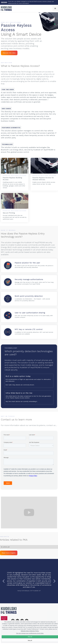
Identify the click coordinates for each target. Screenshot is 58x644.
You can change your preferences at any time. (30, 633)
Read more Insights (9, 553)
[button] (55, 9)
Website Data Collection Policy (30, 631)
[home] (6, 9)
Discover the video (9, 53)
